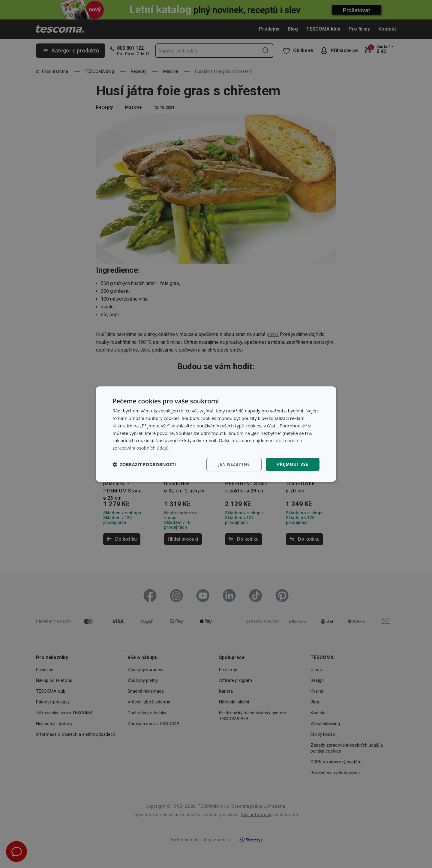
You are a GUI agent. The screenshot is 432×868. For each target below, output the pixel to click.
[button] (144, 464)
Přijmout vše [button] (293, 464)
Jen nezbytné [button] (234, 464)
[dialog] (216, 434)
